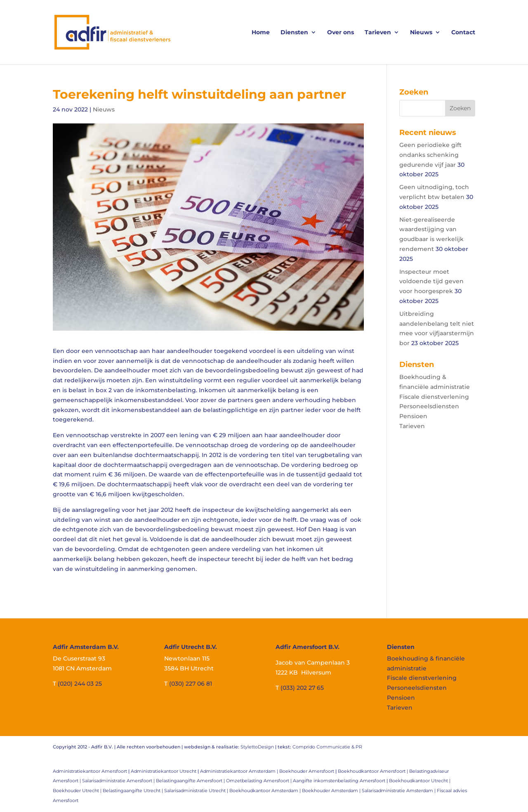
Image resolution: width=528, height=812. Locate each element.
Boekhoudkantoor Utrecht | (420, 781)
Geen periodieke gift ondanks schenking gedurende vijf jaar (430, 155)
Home (261, 33)
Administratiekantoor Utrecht (164, 771)
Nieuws (421, 33)
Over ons (341, 33)
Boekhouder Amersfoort (307, 771)
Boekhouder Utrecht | (78, 791)
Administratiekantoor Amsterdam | (240, 771)
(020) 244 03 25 (80, 684)
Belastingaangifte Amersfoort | (191, 781)
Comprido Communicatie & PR (327, 747)
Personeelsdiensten (429, 406)
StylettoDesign (257, 747)
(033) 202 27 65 (302, 688)
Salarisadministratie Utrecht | (197, 791)
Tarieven (378, 33)
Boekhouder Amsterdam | (332, 791)
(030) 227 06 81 (191, 684)
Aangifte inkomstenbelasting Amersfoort (339, 781)
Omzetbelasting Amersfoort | (259, 781)
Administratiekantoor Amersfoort (90, 771)
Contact (463, 33)
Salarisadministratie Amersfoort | (119, 781)
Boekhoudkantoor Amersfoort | (374, 771)
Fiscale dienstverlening (434, 397)
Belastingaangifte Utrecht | (133, 791)
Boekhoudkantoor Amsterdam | (266, 791)
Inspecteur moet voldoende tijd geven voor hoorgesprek (431, 282)
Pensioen (413, 416)
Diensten (294, 33)
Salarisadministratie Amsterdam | (399, 791)
